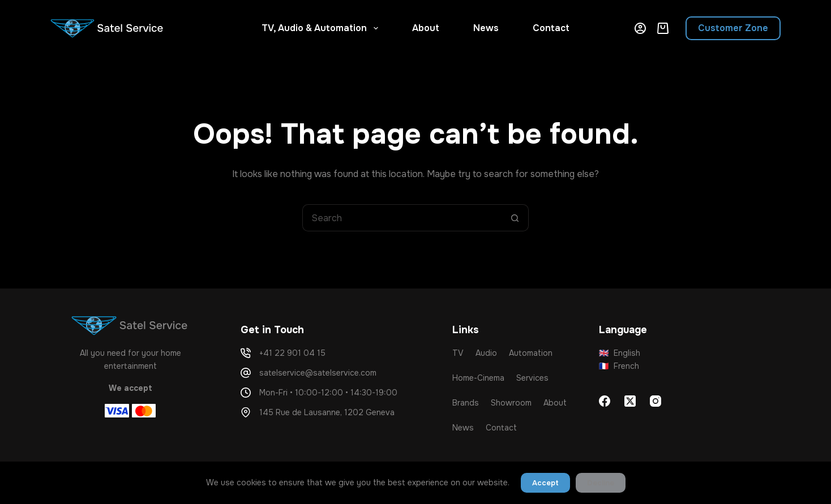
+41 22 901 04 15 (292, 353)
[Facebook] (605, 401)
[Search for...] (402, 218)
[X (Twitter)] (630, 401)
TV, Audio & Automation (322, 28)
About (426, 28)
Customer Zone (733, 28)
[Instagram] (656, 401)
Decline (601, 483)
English (620, 353)
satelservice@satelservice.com (318, 373)
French (619, 366)
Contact (551, 28)
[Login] (640, 28)
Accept (545, 483)
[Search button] (515, 218)
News (486, 28)
